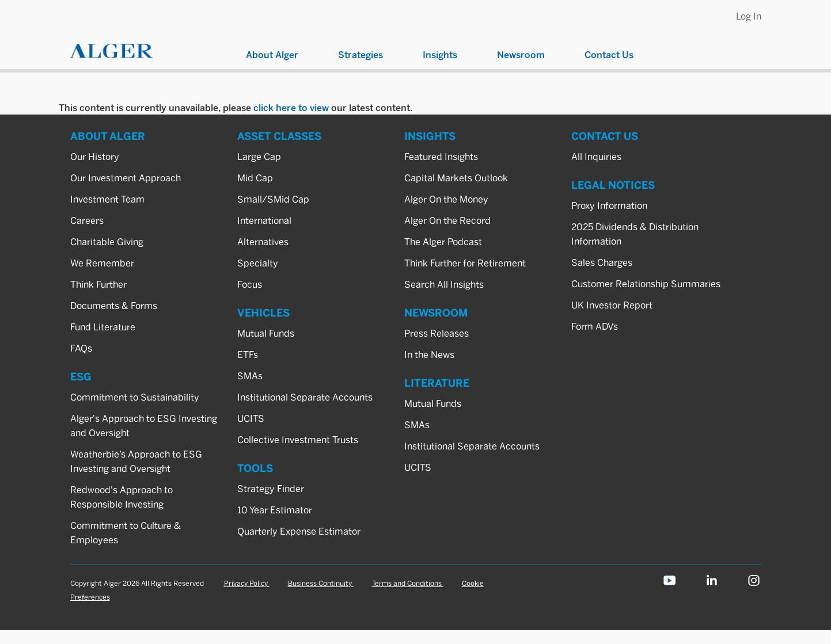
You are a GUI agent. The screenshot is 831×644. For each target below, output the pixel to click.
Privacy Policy (247, 583)
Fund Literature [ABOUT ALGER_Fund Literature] (103, 327)
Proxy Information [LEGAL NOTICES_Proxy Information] (609, 206)
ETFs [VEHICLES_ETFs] (248, 355)
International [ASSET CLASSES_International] (264, 221)
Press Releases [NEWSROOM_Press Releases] (437, 334)
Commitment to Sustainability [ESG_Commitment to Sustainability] (135, 397)
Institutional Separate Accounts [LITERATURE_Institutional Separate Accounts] (472, 446)
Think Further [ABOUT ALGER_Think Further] (98, 285)
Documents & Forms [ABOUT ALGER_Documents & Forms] (114, 306)
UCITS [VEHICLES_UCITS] (251, 419)
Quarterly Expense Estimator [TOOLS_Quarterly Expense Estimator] (299, 531)
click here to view (291, 108)
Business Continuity (321, 583)
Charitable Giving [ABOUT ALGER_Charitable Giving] (107, 242)
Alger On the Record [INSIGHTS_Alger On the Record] (447, 221)
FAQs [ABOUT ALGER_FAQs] (81, 348)
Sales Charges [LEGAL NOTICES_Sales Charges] (602, 263)
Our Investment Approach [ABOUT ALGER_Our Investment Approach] (126, 178)
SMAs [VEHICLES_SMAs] (250, 376)
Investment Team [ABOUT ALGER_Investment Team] (107, 199)
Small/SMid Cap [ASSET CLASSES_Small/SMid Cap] (273, 199)
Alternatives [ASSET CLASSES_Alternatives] (263, 242)
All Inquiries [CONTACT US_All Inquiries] (596, 157)
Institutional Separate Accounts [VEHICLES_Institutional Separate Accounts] (305, 397)
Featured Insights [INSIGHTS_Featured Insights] (441, 157)
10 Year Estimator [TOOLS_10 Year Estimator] (275, 510)
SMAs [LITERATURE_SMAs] (417, 425)
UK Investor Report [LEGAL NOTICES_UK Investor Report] (612, 305)
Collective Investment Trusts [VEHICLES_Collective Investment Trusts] (298, 440)
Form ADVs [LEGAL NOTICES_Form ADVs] (595, 327)
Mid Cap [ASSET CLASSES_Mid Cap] (255, 178)
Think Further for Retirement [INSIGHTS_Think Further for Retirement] (465, 263)
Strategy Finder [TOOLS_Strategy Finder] (271, 489)
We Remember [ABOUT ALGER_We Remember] (102, 263)
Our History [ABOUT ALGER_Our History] (95, 157)
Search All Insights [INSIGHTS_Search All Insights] (444, 285)
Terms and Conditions (408, 583)
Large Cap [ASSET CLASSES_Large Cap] (259, 157)
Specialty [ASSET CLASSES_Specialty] (258, 263)
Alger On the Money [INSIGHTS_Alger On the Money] (446, 199)
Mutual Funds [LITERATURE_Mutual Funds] (433, 404)
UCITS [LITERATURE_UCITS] (418, 468)
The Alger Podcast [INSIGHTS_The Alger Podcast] (443, 242)
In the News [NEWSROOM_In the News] (429, 355)
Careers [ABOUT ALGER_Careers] (87, 221)
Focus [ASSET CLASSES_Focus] (250, 285)
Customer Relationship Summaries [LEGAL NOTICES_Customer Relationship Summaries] (646, 284)
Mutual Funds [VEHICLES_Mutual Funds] (266, 334)
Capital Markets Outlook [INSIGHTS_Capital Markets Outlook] (456, 178)
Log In (749, 17)
